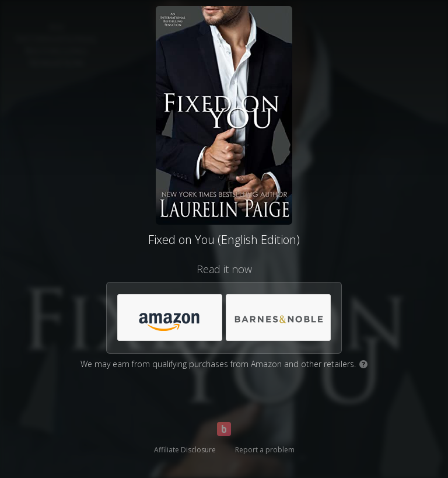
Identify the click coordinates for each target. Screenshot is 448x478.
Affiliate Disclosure (185, 450)
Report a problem (265, 450)
